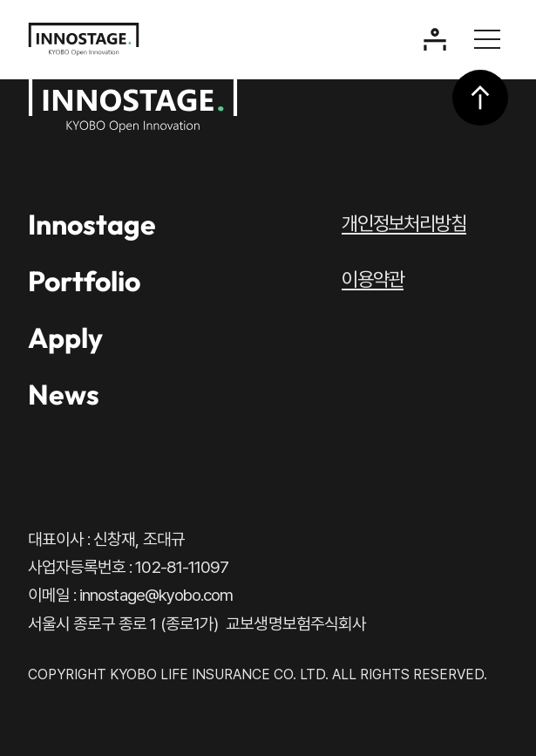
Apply (65, 337)
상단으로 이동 (480, 98)
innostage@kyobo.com (156, 595)
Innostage (92, 224)
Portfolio (84, 281)
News (64, 394)
